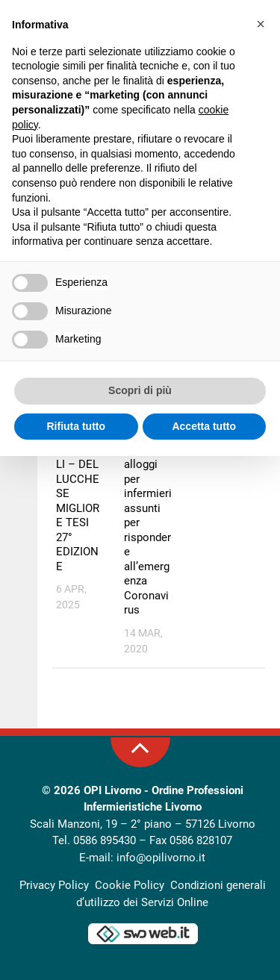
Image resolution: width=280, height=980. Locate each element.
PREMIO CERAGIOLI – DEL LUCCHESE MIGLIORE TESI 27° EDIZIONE (79, 501)
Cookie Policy (130, 885)
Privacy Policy (54, 885)
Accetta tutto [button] (204, 426)
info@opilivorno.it (161, 858)
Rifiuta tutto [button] (76, 426)
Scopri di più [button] (140, 390)
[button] (261, 24)
